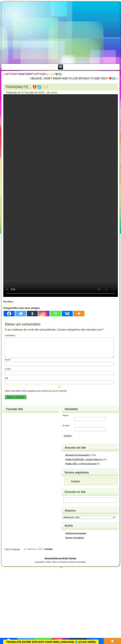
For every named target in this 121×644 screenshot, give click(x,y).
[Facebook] (9, 314)
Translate (45, 549)
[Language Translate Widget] (15, 549)
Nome (8, 360)
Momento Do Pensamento (77, 455)
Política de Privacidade (76, 533)
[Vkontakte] (67, 314)
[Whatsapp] (56, 314)
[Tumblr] (32, 314)
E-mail (8, 369)
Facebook (75, 481)
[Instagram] (44, 314)
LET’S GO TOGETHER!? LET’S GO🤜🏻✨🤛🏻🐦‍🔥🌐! (34, 74)
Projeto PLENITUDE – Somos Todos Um (84, 459)
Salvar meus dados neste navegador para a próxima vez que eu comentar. (36, 391)
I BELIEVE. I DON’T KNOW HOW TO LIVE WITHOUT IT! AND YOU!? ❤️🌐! (73, 78)
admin (54, 93)
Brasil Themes (61, 567)
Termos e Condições (75, 538)
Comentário (10, 336)
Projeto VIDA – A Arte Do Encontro (81, 464)
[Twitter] (21, 314)
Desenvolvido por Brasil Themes (60, 558)
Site (7, 378)
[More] (79, 314)
